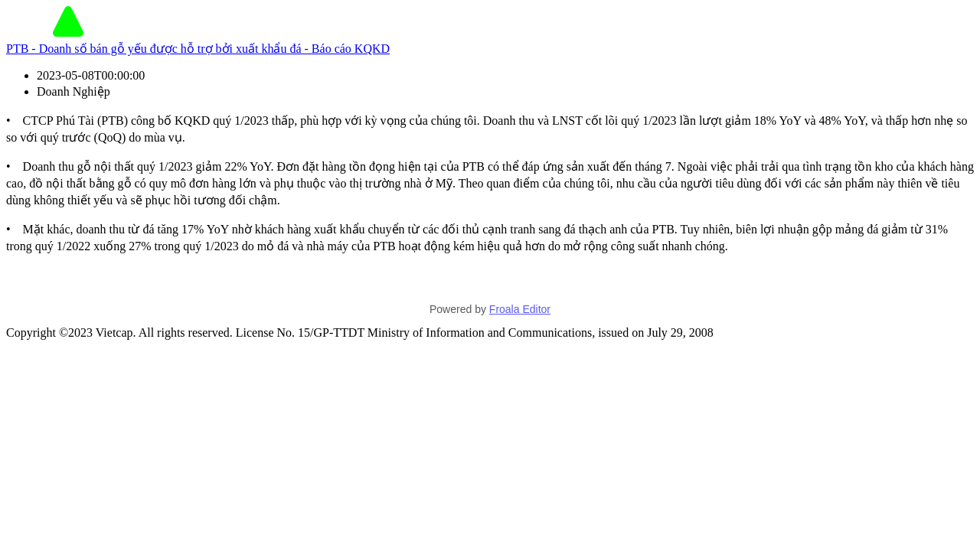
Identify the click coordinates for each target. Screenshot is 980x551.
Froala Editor (520, 309)
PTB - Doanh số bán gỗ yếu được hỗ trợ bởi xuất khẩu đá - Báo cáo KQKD (198, 49)
